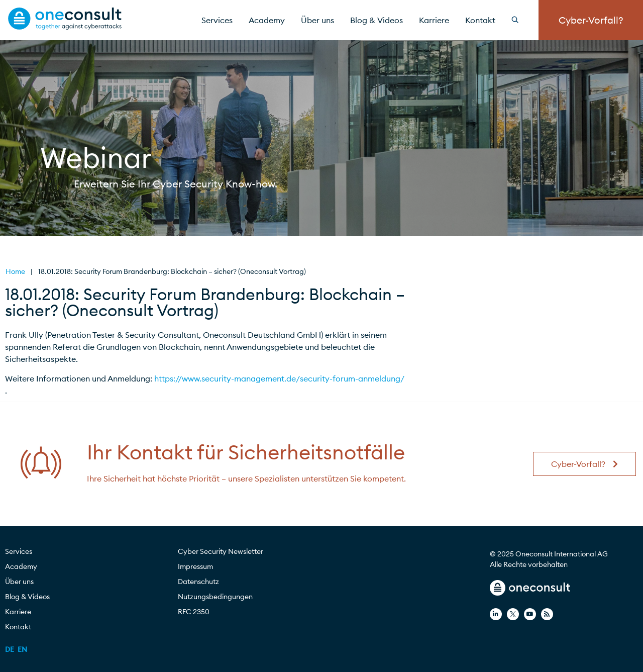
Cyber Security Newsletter (221, 551)
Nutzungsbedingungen (215, 597)
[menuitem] (10, 649)
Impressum (195, 566)
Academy (267, 20)
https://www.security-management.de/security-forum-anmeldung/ (279, 378)
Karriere (434, 20)
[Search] (521, 20)
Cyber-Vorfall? (591, 20)
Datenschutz (198, 582)
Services (217, 20)
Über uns (317, 20)
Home (15, 271)
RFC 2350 (194, 612)
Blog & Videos (377, 20)
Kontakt (480, 20)
